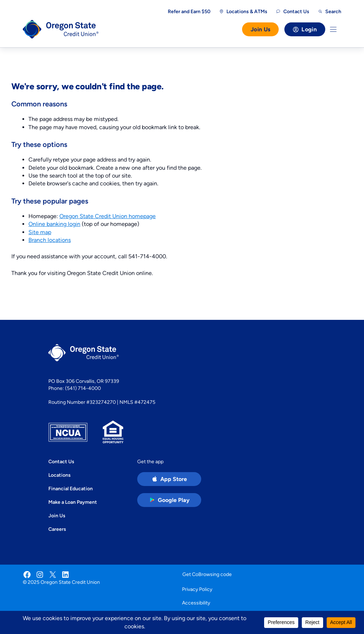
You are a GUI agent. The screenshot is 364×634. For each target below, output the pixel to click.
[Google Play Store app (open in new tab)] (169, 500)
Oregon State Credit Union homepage (108, 216)
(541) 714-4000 (83, 388)
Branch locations (50, 240)
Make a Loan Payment (73, 502)
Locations (60, 475)
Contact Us (61, 461)
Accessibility (196, 603)
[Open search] (330, 11)
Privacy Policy (197, 589)
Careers (57, 529)
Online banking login (54, 224)
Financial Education (71, 488)
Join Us (260, 29)
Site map (40, 232)
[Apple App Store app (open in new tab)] (169, 479)
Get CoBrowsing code (207, 574)
